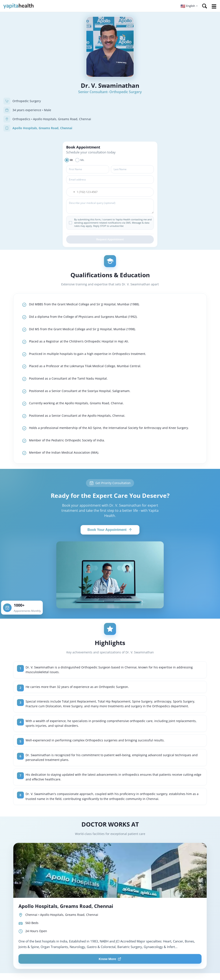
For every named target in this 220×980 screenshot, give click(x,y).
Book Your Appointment (110, 530)
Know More (110, 959)
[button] (189, 6)
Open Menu (214, 6)
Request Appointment (110, 239)
